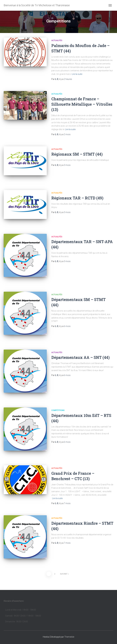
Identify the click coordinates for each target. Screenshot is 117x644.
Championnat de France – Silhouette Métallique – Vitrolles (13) (82, 104)
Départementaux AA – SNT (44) (81, 357)
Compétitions (58, 410)
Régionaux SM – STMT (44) (77, 154)
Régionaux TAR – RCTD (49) (77, 198)
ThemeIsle (69, 637)
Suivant (64, 574)
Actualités (57, 40)
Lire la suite (77, 74)
